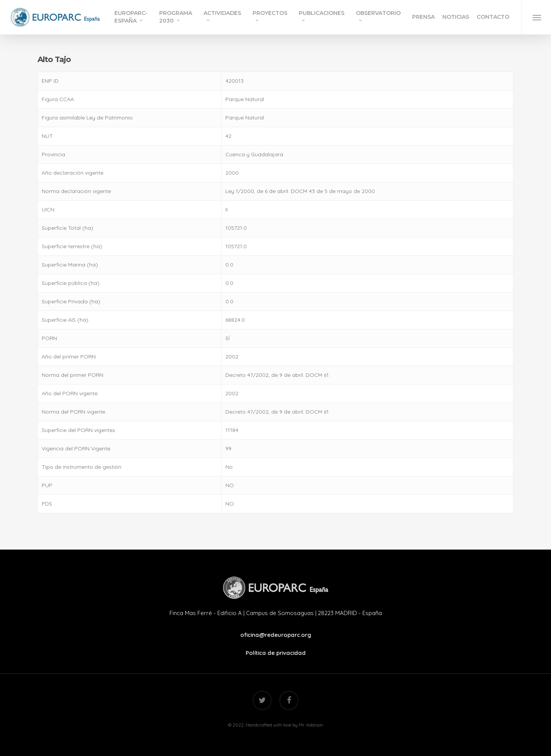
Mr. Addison (311, 725)
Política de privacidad (276, 653)
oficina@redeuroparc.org (276, 635)
